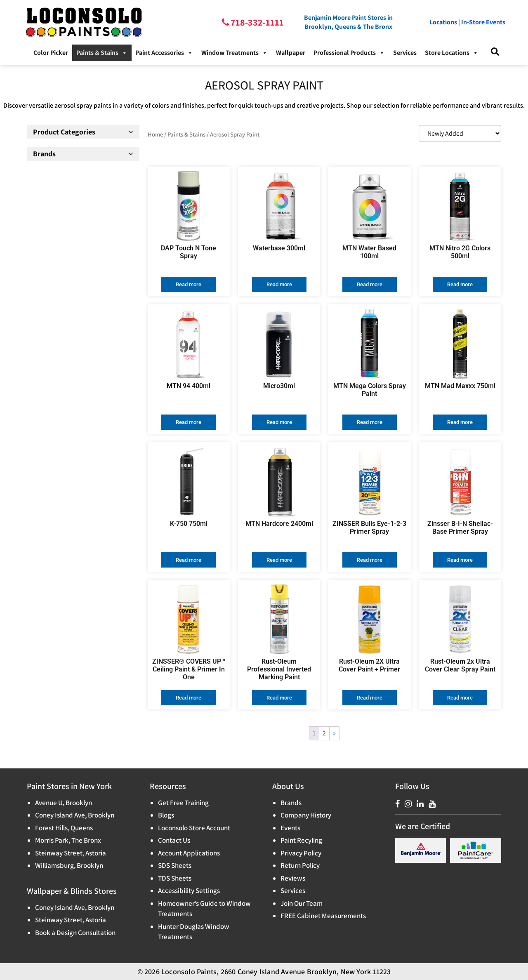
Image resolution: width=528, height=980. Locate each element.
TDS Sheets (175, 878)
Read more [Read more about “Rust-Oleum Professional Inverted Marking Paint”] (279, 698)
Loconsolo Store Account (194, 828)
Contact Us (174, 840)
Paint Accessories (164, 53)
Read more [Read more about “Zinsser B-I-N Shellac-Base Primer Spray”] (460, 560)
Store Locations (452, 53)
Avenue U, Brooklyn (64, 803)
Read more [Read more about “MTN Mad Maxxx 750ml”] (460, 422)
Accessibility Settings (189, 890)
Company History (306, 815)
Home (155, 134)
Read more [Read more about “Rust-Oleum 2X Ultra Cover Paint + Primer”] (370, 698)
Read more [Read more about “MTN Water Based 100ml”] (370, 284)
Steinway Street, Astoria (71, 853)
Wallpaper (291, 53)
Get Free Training (183, 803)
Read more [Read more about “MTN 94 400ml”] (189, 422)
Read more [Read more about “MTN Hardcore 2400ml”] (279, 560)
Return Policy (300, 865)
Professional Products (349, 53)
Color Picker (51, 53)
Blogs (166, 815)
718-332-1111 (256, 22)
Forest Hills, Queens (64, 828)
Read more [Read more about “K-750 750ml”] (189, 560)
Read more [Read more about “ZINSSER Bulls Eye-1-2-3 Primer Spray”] (370, 560)
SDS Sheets (175, 865)
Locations (443, 22)
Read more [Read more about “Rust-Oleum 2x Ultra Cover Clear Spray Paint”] (460, 698)
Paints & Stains (102, 53)
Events (290, 828)
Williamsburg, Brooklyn (69, 865)
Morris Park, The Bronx (68, 840)
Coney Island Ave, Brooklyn (75, 815)
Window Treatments (235, 53)
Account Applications (189, 853)
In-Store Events (483, 22)
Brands (291, 803)
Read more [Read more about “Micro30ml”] (279, 422)
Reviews (293, 878)
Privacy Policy (301, 853)
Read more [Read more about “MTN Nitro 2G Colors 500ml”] (460, 284)
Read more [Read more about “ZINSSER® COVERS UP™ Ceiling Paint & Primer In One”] (189, 698)
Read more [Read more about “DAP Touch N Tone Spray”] (189, 284)
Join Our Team (302, 903)
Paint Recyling (301, 840)
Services (405, 53)
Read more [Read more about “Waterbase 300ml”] (279, 284)
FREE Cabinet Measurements (323, 916)
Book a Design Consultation (75, 933)
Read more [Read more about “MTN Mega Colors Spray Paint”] (370, 422)
